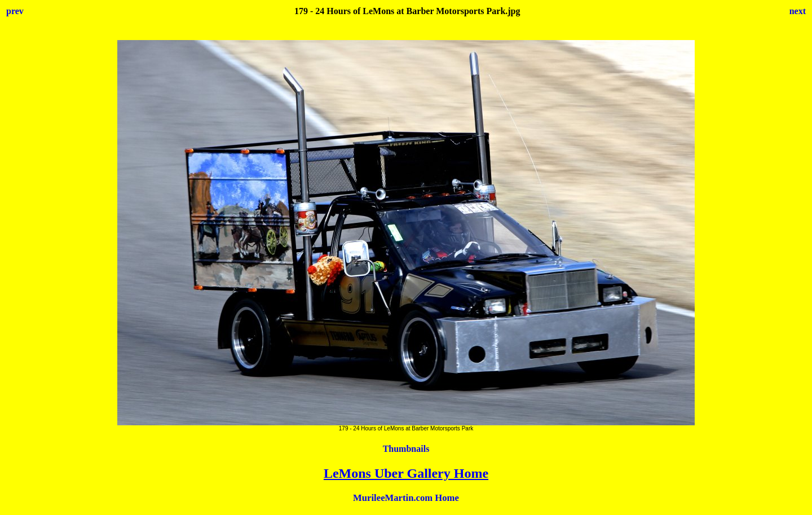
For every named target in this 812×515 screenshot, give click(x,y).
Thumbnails (406, 449)
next (798, 11)
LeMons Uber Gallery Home (406, 473)
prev (15, 11)
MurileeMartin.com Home (406, 498)
